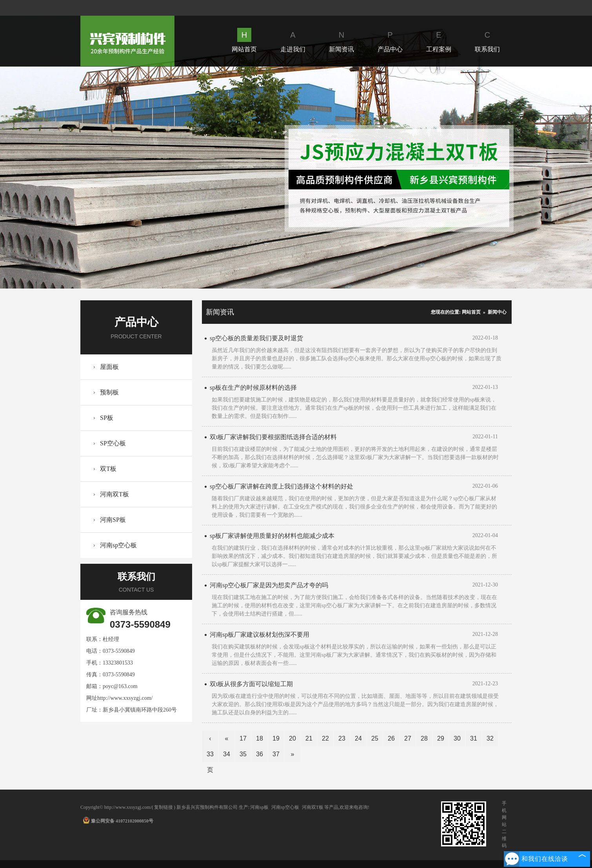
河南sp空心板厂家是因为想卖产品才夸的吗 (269, 585)
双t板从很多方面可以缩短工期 (251, 684)
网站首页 (244, 40)
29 (441, 738)
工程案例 (439, 40)
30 (457, 738)
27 (408, 738)
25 (375, 738)
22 (325, 738)
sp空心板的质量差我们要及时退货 (256, 338)
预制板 (109, 392)
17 (243, 738)
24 (358, 738)
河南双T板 (114, 494)
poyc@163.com (120, 686)
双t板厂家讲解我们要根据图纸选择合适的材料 (273, 437)
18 (260, 738)
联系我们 (487, 40)
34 (227, 754)
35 (243, 754)
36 (260, 754)
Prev (96, 177)
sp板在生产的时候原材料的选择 (253, 388)
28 (424, 738)
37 (276, 754)
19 (276, 738)
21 (309, 738)
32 (490, 738)
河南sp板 (259, 807)
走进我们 (293, 40)
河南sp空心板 (118, 545)
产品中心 (390, 40)
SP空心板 (113, 443)
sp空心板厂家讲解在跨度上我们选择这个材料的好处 (281, 486)
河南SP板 (113, 520)
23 (342, 738)
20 (292, 738)
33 (210, 754)
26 (391, 738)
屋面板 (109, 367)
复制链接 (163, 807)
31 (474, 738)
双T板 (108, 469)
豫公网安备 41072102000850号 (118, 821)
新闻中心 (497, 312)
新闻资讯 (341, 40)
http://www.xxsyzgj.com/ (125, 698)
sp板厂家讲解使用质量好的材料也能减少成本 (272, 536)
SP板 (107, 418)
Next (496, 177)
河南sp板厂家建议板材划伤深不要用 (260, 635)
